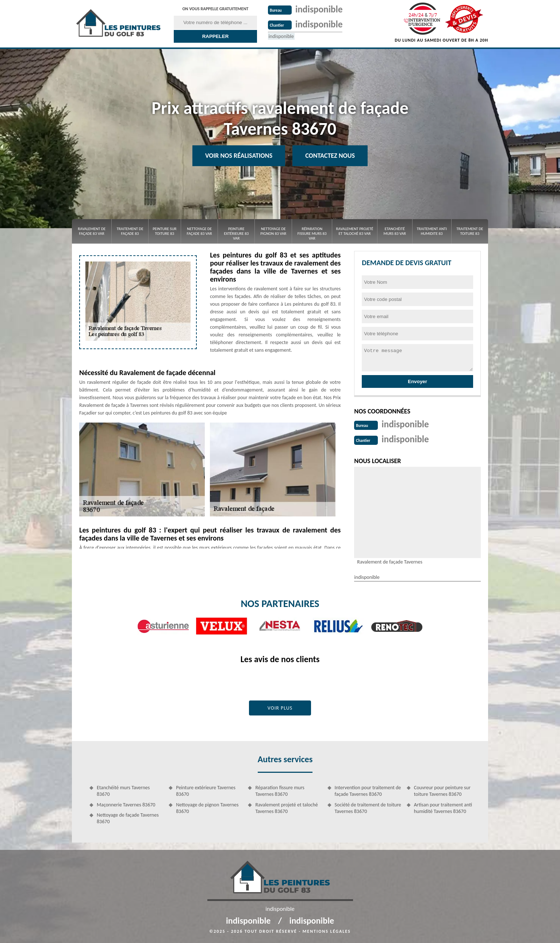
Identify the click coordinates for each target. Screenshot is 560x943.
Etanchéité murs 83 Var (395, 231)
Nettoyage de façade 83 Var (200, 231)
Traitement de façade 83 (130, 231)
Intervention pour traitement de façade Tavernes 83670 (368, 790)
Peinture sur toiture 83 (164, 231)
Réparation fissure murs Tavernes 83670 (280, 790)
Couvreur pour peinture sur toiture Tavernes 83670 (442, 790)
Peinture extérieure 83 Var (236, 234)
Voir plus (280, 707)
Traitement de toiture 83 (470, 231)
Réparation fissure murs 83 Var (312, 234)
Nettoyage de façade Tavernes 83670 (128, 818)
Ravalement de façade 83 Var (92, 231)
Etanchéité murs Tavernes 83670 (123, 790)
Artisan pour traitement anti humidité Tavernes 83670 (443, 807)
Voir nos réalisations (239, 156)
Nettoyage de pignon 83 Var (273, 231)
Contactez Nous (330, 156)
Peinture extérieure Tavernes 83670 (206, 790)
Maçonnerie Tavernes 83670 (126, 804)
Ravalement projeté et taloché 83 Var (355, 231)
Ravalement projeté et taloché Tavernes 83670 (286, 807)
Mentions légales (327, 931)
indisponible (320, 9)
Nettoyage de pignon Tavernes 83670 (207, 807)
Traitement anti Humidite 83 (432, 231)
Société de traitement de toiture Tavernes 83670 (368, 807)
